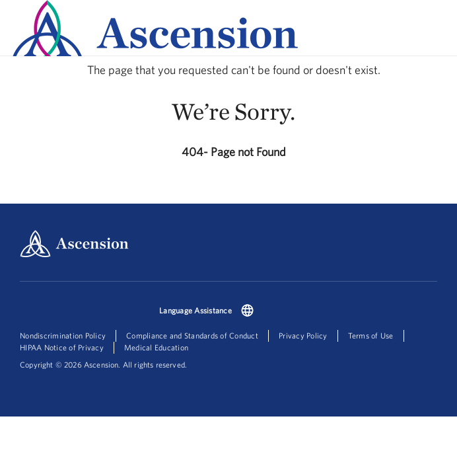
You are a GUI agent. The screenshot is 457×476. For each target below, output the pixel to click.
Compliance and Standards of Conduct (192, 336)
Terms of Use (371, 336)
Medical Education (156, 347)
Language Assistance (195, 310)
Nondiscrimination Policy (63, 336)
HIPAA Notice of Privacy (62, 347)
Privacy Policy (303, 336)
